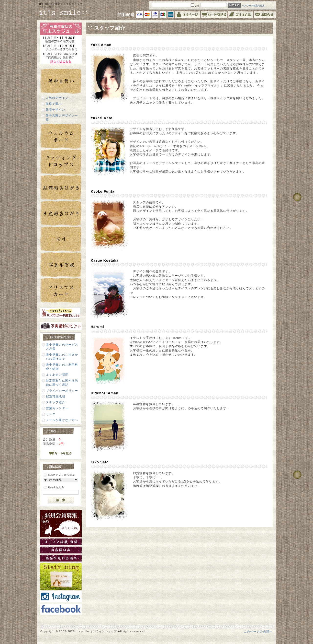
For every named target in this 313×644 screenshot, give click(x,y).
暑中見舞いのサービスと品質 (62, 347)
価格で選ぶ (54, 104)
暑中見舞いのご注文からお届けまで (62, 357)
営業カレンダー (57, 408)
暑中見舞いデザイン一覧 (62, 117)
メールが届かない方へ (62, 420)
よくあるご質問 (57, 375)
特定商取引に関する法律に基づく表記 (62, 383)
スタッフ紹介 (56, 402)
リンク (51, 414)
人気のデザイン (57, 98)
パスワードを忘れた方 (253, 6)
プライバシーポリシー (62, 391)
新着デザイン (55, 110)
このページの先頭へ (258, 631)
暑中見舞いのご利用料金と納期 (62, 367)
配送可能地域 (56, 396)
